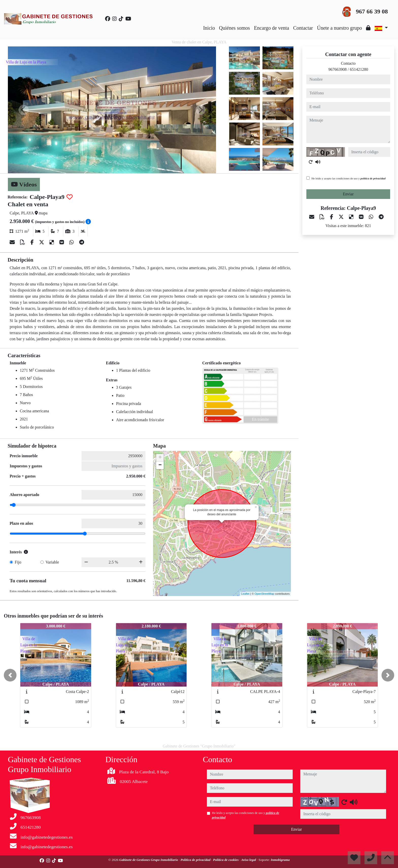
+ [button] (160, 458)
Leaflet (245, 594)
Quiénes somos (235, 28)
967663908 (338, 69)
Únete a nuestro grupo (339, 28)
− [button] (160, 465)
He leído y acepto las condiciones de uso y (349, 178)
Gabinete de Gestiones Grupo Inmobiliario (149, 860)
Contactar (303, 28)
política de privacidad (373, 178)
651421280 (359, 69)
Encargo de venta (272, 28)
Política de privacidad (196, 860)
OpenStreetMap (264, 594)
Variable (52, 562)
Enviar (348, 194)
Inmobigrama (280, 860)
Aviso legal (249, 860)
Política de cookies (226, 860)
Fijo (18, 562)
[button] (10, 675)
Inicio (209, 28)
